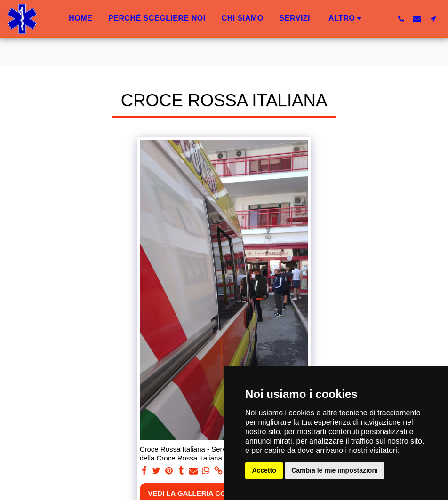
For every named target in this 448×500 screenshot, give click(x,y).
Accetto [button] (264, 470)
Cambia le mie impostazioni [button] (336, 470)
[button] (401, 19)
